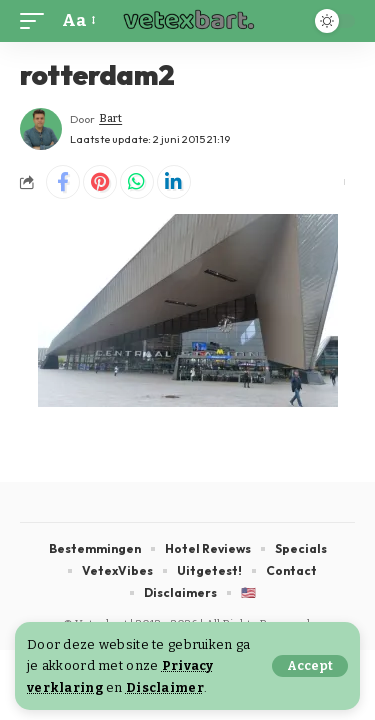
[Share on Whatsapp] (137, 182)
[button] (310, 666)
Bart (110, 118)
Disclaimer (165, 687)
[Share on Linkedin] (174, 182)
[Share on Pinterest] (100, 182)
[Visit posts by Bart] (41, 129)
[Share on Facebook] (63, 182)
